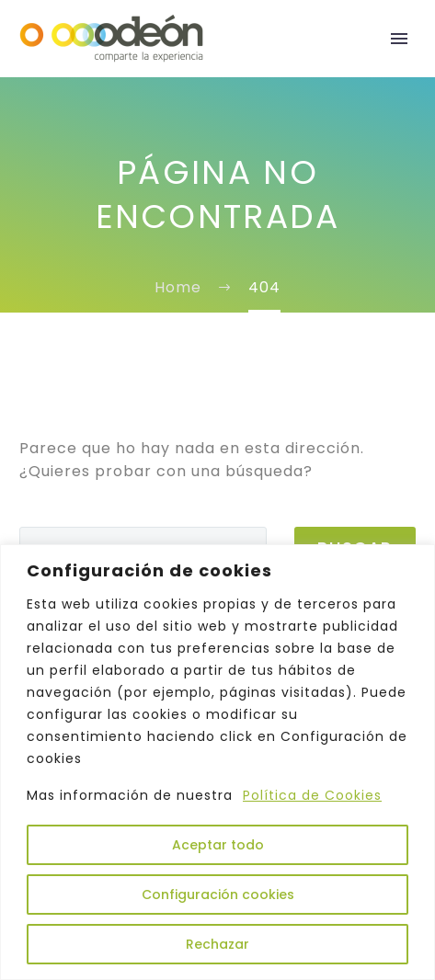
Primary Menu (399, 39)
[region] (217, 762)
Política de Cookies (312, 795)
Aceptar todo (218, 845)
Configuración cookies (218, 895)
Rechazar (217, 944)
